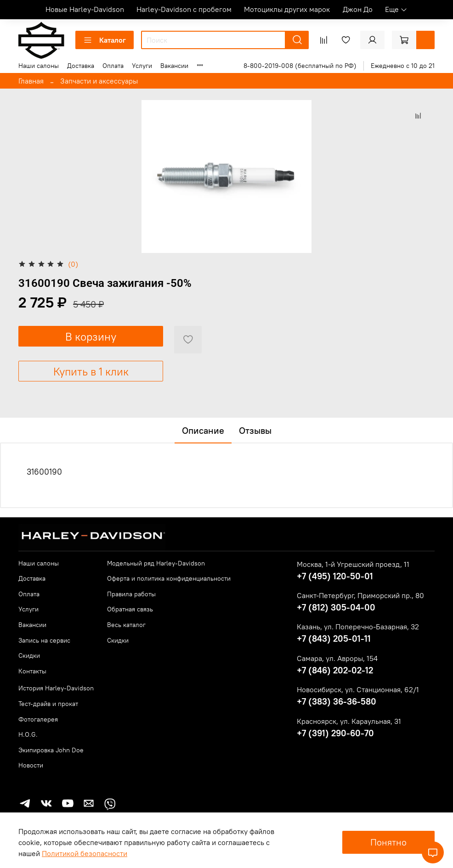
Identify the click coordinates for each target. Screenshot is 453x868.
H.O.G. (28, 734)
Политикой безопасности (85, 853)
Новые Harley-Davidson (85, 9)
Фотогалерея (38, 719)
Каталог (105, 40)
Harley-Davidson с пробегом (184, 9)
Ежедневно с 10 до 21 (403, 66)
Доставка (81, 66)
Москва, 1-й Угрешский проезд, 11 (353, 564)
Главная (31, 81)
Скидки (29, 655)
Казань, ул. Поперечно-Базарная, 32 (358, 627)
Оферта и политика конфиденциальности (169, 578)
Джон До (358, 9)
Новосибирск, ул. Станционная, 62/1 (358, 689)
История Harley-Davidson (56, 688)
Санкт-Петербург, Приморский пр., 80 (360, 595)
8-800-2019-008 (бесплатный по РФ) (300, 66)
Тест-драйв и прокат (48, 704)
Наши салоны (39, 66)
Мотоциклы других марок (287, 9)
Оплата (113, 66)
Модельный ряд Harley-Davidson (156, 563)
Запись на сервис (44, 640)
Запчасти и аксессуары (99, 81)
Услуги (142, 66)
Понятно (388, 842)
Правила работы (131, 594)
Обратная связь (130, 609)
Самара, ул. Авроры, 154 (337, 658)
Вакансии (174, 66)
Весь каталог (126, 625)
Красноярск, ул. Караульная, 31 (349, 721)
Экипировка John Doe (51, 750)
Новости (31, 765)
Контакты (32, 671)
